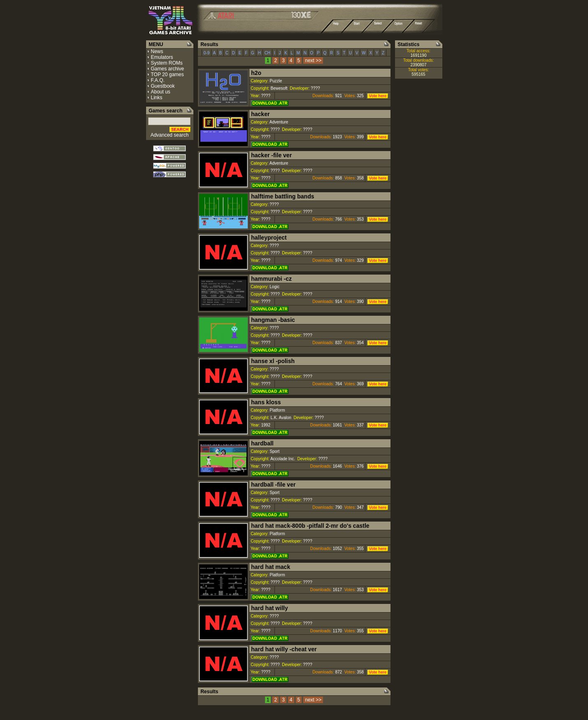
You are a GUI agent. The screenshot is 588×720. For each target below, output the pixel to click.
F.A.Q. (158, 80)
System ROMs (167, 63)
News (157, 51)
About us (161, 92)
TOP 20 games (167, 75)
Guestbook (163, 86)
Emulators (162, 57)
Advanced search (170, 135)
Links (157, 98)
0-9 (207, 53)
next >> (313, 61)
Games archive (168, 69)
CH (267, 53)
